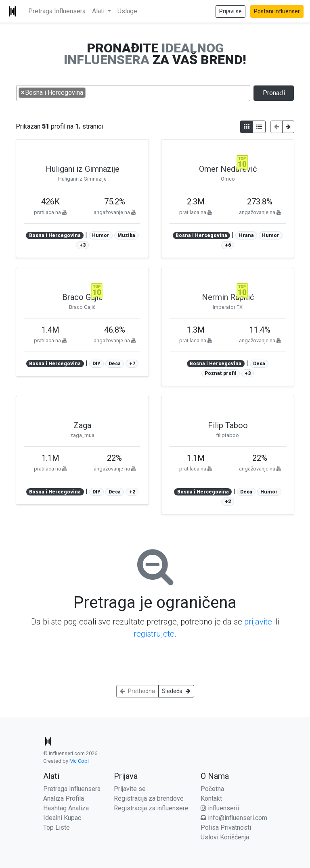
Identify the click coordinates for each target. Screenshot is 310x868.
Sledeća (176, 691)
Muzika (126, 235)
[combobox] (133, 93)
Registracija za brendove (149, 798)
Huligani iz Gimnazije (83, 169)
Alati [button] (99, 11)
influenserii (220, 808)
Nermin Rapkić (228, 297)
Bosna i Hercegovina (55, 235)
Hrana (246, 235)
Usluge (127, 11)
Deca (115, 364)
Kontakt (211, 798)
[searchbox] (90, 92)
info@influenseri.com (234, 818)
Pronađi (274, 93)
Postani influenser (277, 11)
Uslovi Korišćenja (225, 837)
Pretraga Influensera (57, 11)
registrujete (154, 634)
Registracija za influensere (151, 808)
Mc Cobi (79, 761)
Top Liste (57, 827)
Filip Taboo (228, 425)
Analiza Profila (64, 798)
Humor (101, 235)
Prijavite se (130, 789)
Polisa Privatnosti (226, 827)
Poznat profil (221, 373)
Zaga (82, 425)
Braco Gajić (82, 297)
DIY (96, 364)
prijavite (258, 622)
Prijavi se (230, 11)
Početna (212, 789)
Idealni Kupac (62, 818)
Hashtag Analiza (66, 808)
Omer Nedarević (228, 169)
